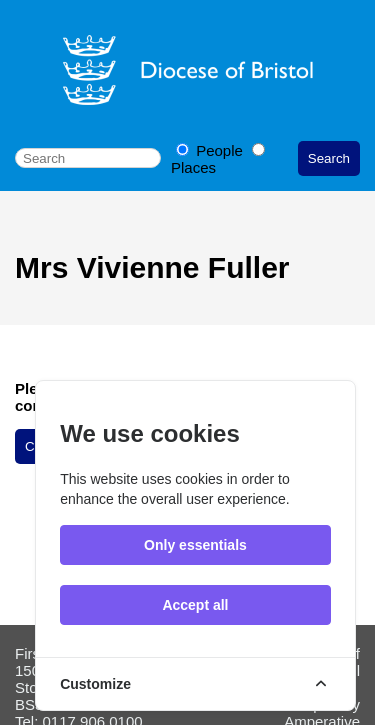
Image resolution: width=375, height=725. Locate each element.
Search (329, 158)
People (211, 150)
